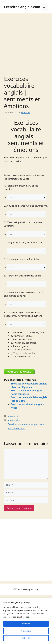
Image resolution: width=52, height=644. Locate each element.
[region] (26, 621)
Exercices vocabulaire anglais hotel (26, 424)
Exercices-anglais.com (22, 7)
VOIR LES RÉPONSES (19, 372)
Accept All (26, 624)
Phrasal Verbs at (16, 428)
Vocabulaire (14, 416)
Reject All (26, 638)
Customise (26, 631)
